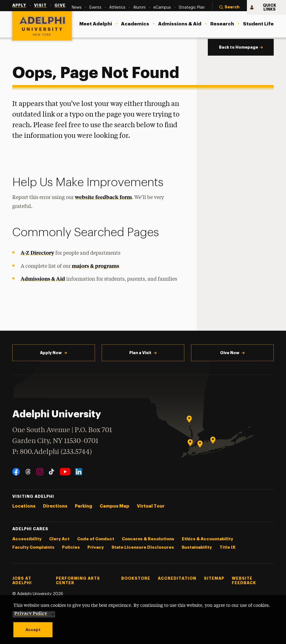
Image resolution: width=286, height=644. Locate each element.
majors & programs (96, 266)
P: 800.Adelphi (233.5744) (52, 451)
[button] (230, 8)
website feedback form (103, 197)
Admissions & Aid (43, 279)
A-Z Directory (37, 253)
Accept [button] (33, 630)
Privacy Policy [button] (31, 613)
